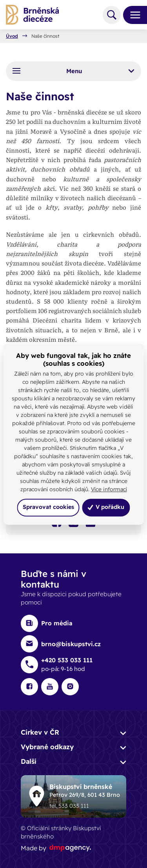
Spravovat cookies (48, 507)
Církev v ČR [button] (40, 732)
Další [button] (29, 761)
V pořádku (106, 507)
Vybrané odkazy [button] (47, 747)
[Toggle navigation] (132, 15)
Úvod (12, 36)
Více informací (109, 489)
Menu (74, 71)
